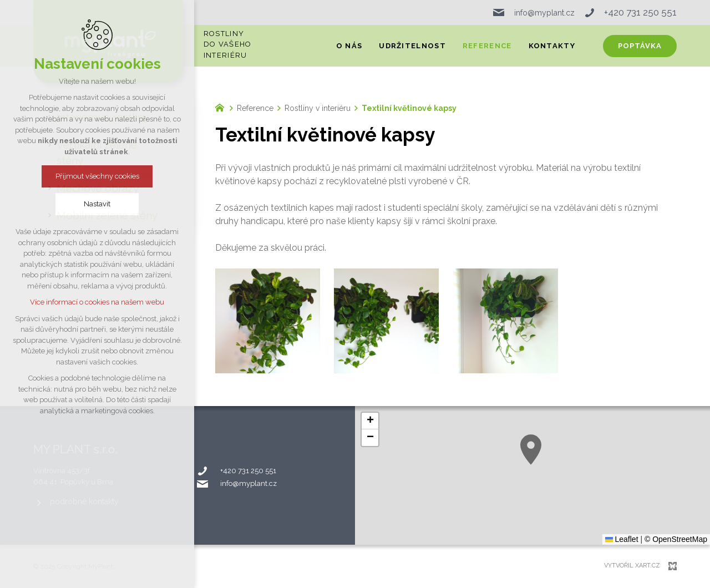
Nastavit (97, 204)
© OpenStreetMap (676, 539)
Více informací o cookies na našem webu (97, 302)
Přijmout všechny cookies (97, 176)
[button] (531, 450)
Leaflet (622, 539)
